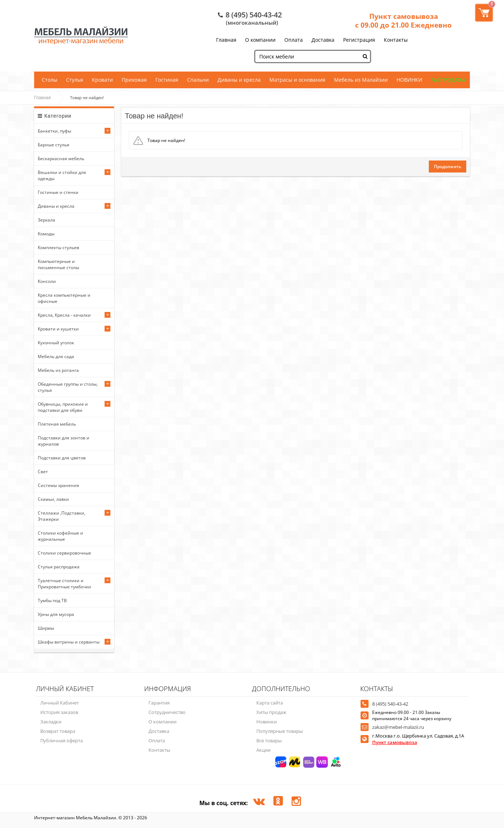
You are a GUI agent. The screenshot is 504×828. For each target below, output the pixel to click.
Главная (226, 40)
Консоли (47, 281)
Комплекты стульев (58, 247)
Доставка (323, 40)
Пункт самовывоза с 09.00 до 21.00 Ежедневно (403, 21)
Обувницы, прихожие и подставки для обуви (63, 407)
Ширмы (46, 628)
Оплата (294, 40)
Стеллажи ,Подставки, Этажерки (62, 516)
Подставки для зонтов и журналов (64, 441)
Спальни (198, 80)
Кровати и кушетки (58, 329)
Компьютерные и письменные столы (58, 264)
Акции (263, 750)
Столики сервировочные (64, 553)
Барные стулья (54, 145)
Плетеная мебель (57, 424)
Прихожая (134, 80)
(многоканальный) (252, 23)
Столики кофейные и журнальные (60, 536)
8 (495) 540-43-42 (254, 15)
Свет (43, 472)
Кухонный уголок (56, 343)
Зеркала (46, 220)
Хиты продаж (271, 712)
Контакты (396, 40)
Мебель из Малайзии (361, 80)
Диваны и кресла (239, 80)
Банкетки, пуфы (54, 131)
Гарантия (159, 703)
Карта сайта (270, 703)
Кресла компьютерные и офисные (64, 298)
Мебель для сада (56, 356)
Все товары (269, 740)
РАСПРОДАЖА (448, 80)
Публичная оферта (62, 740)
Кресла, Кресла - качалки (64, 315)
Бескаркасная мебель (61, 159)
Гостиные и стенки (58, 192)
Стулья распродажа (59, 567)
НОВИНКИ (409, 80)
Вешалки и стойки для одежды (62, 175)
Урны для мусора (56, 614)
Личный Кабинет (60, 703)
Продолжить (448, 167)
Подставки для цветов (62, 458)
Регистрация (359, 40)
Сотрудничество (167, 712)
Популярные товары (280, 731)
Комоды (46, 234)
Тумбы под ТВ (52, 600)
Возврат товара (58, 731)
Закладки (51, 722)
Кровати (102, 80)
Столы (50, 80)
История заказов (59, 712)
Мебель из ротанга (58, 370)
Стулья (75, 80)
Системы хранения (58, 485)
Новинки (267, 722)
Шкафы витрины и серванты (69, 642)
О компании (260, 40)
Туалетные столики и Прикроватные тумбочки (64, 584)
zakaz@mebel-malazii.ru (398, 727)
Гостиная (167, 80)
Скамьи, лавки (53, 499)
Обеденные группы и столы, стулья (68, 387)
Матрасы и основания (297, 80)
